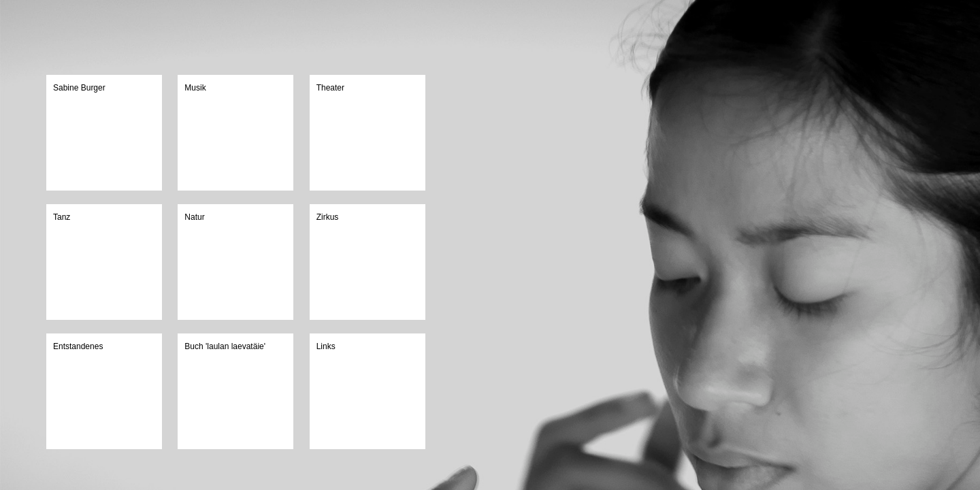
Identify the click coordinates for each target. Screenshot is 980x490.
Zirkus (328, 217)
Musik (195, 88)
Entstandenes (78, 346)
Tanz (62, 217)
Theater (330, 88)
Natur (194, 217)
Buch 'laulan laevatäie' (225, 346)
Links (326, 346)
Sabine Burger (79, 88)
